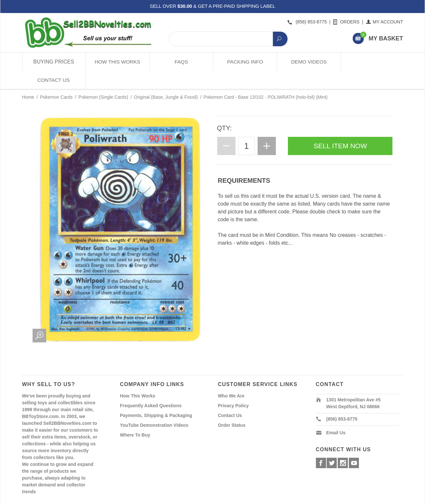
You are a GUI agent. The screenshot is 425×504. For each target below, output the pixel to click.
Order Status (232, 407)
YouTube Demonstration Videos (154, 407)
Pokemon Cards (56, 79)
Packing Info (244, 62)
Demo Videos (308, 62)
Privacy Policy (233, 387)
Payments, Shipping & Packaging (156, 397)
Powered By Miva (124, 498)
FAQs (181, 62)
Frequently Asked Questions (151, 387)
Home (28, 79)
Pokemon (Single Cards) (103, 79)
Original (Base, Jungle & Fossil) (166, 79)
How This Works (117, 62)
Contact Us (371, 62)
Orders (347, 22)
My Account (385, 22)
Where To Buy (135, 416)
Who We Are (231, 377)
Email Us (336, 414)
